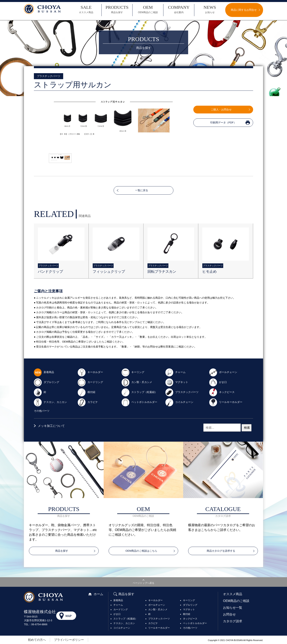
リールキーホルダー (226, 402)
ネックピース (222, 392)
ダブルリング (46, 382)
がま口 (218, 382)
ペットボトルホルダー (139, 402)
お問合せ (229, 614)
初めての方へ (37, 640)
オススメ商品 (233, 594)
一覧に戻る (142, 190)
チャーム (175, 372)
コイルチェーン (179, 402)
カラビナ (88, 402)
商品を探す (62, 551)
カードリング (90, 382)
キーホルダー (90, 372)
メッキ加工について (51, 426)
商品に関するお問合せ (244, 10)
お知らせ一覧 (233, 608)
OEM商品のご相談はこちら (142, 551)
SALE (86, 9)
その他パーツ (42, 411)
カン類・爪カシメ (137, 382)
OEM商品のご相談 (236, 601)
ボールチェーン (223, 372)
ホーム (98, 594)
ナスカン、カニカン (50, 402)
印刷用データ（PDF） (223, 123)
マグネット (177, 382)
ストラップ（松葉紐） (139, 392)
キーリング (133, 372)
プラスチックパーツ (182, 392)
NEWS (210, 9)
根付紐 (86, 392)
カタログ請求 (233, 621)
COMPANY (179, 9)
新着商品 (44, 372)
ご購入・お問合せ (221, 110)
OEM (148, 9)
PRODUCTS (117, 9)
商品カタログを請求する (221, 551)
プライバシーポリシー (69, 640)
